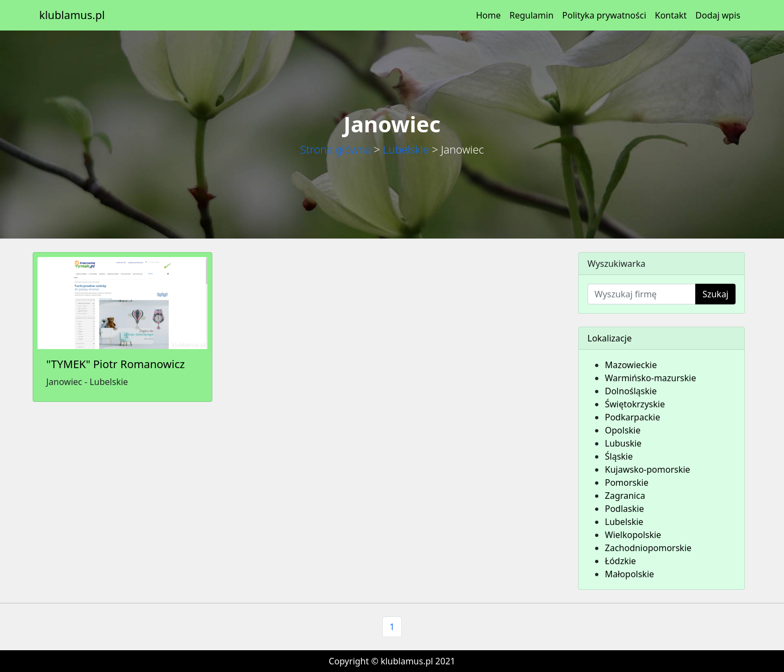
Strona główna (335, 149)
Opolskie (623, 430)
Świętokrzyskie (635, 404)
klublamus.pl (72, 15)
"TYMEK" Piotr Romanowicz (115, 364)
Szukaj (715, 294)
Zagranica (625, 496)
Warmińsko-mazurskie (650, 378)
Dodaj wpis (718, 15)
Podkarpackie (633, 417)
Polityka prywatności (604, 15)
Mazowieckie (631, 365)
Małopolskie (629, 574)
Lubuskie (623, 443)
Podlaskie (624, 509)
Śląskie (619, 456)
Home (488, 15)
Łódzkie (620, 561)
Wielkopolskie (633, 535)
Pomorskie (627, 482)
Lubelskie (406, 149)
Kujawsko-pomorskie (648, 469)
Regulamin (532, 15)
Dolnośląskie (631, 391)
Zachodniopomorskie (648, 548)
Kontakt (671, 15)
